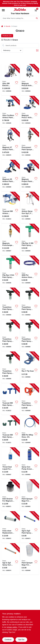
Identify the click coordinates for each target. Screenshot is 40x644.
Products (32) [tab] (7, 36)
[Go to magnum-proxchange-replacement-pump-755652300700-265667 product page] (10, 240)
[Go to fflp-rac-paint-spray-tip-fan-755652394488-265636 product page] (10, 271)
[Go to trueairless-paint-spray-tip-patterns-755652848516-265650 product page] (10, 303)
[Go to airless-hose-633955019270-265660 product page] (30, 271)
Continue (8, 640)
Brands (8, 26)
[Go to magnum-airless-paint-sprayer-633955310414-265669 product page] (10, 176)
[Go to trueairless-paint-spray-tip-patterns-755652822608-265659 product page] (10, 367)
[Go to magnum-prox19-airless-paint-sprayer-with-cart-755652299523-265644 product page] (30, 80)
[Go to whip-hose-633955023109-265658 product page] (30, 431)
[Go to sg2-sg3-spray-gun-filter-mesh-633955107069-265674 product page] (10, 559)
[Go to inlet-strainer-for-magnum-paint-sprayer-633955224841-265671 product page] (10, 495)
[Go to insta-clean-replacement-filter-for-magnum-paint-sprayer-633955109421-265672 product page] (10, 527)
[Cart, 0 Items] (36, 10)
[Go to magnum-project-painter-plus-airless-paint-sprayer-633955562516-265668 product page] (30, 176)
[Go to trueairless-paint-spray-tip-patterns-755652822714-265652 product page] (30, 303)
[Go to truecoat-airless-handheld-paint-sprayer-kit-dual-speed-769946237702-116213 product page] (10, 208)
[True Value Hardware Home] (20, 10)
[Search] (37, 18)
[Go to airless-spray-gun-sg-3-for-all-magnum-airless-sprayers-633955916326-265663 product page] (30, 208)
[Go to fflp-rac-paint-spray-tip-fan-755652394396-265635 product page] (30, 240)
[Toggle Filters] (37, 50)
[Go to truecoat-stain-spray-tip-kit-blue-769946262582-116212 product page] (10, 399)
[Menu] (3, 10)
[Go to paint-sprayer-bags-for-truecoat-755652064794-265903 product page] (30, 495)
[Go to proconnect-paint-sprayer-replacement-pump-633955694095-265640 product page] (30, 144)
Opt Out (21, 640)
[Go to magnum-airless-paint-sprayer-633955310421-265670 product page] (10, 144)
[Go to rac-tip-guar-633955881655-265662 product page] (30, 367)
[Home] (2, 26)
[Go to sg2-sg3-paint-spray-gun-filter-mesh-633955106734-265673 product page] (30, 527)
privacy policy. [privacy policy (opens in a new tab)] (12, 627)
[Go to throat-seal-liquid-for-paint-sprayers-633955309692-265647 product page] (10, 463)
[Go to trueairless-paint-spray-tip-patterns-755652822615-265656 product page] (30, 335)
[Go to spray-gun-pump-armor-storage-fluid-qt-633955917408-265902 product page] (30, 463)
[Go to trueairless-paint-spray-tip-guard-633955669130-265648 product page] (30, 399)
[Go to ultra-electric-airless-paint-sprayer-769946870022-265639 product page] (10, 80)
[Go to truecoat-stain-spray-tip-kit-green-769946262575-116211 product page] (10, 431)
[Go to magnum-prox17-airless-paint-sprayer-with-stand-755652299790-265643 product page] (30, 112)
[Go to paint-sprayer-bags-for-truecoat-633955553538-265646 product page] (30, 559)
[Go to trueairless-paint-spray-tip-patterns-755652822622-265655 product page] (10, 335)
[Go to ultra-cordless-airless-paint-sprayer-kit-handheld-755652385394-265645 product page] (10, 112)
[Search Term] (20, 18)
